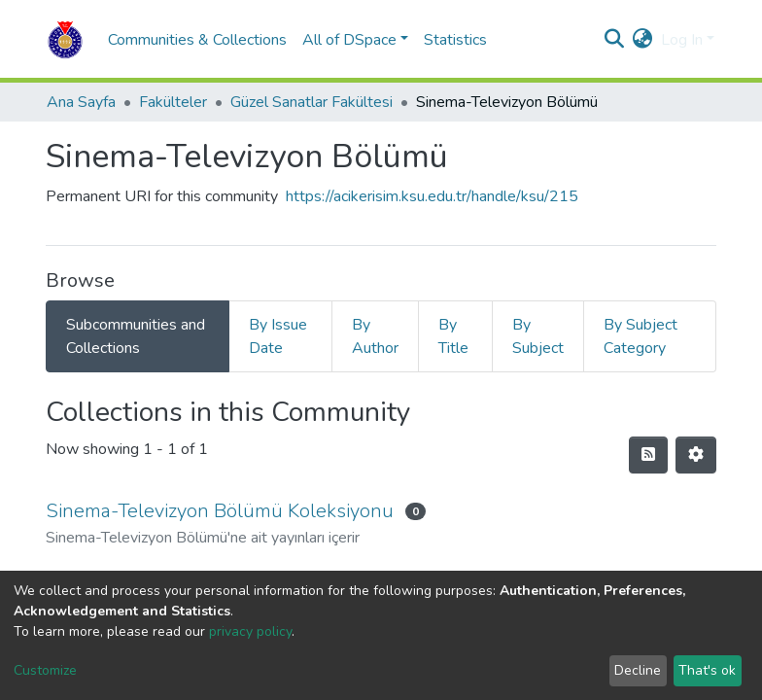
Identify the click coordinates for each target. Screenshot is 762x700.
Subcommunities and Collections (136, 336)
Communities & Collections (197, 40)
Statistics (455, 40)
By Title (453, 336)
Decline (638, 670)
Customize (45, 670)
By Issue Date (278, 336)
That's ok (707, 670)
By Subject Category (641, 336)
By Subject (538, 336)
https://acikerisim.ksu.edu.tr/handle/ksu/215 (432, 196)
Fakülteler (173, 102)
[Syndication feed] (648, 455)
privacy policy (250, 631)
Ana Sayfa (81, 102)
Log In (682, 40)
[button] (643, 40)
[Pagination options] (696, 455)
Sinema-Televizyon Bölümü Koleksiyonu (220, 511)
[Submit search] (615, 40)
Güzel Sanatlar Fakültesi (312, 102)
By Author (375, 336)
